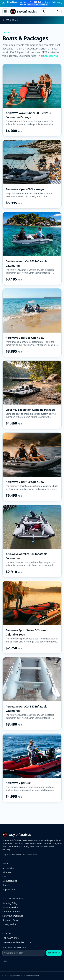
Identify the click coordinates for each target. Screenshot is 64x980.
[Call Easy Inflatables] (44, 11)
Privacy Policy (9, 924)
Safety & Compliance (13, 916)
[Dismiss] (62, 3)
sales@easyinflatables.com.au (17, 942)
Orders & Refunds (11, 912)
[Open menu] (5, 11)
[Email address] (24, 953)
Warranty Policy (10, 907)
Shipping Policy (10, 903)
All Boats (7, 872)
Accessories (51, 56)
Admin (5, 961)
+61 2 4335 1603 (11, 938)
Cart (5, 877)
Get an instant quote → (38, 4)
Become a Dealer (11, 920)
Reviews (6, 885)
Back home (10, 20)
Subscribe (54, 953)
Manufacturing (10, 881)
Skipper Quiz (9, 889)
